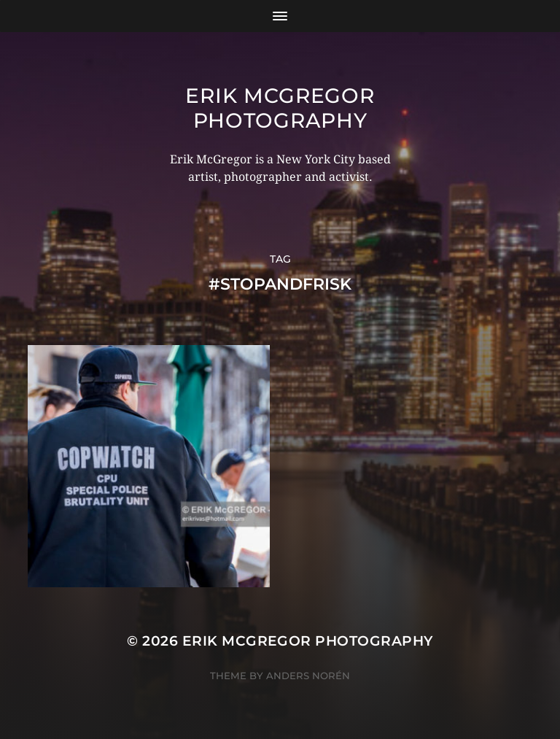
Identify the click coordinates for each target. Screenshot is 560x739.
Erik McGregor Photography (280, 108)
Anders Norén (308, 676)
